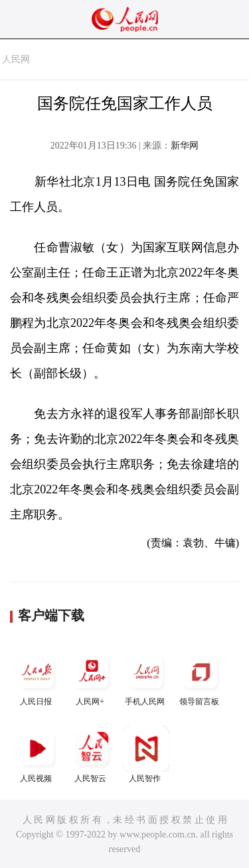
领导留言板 (201, 677)
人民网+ (92, 677)
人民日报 (37, 677)
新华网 (185, 146)
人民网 (16, 59)
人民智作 (146, 754)
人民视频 (37, 754)
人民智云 (92, 754)
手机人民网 (146, 677)
